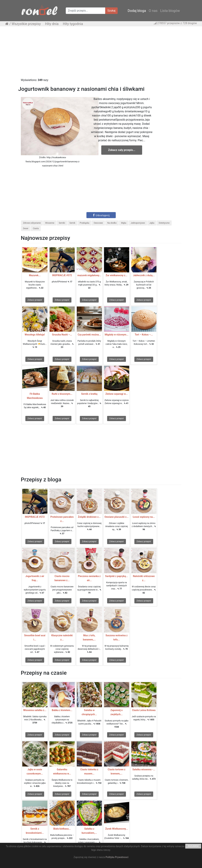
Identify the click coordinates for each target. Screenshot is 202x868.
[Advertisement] (101, 54)
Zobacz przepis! (35, 300)
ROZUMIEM (193, 846)
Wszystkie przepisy (26, 24)
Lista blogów (170, 11)
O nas (153, 11)
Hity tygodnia (73, 24)
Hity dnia (52, 24)
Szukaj (112, 11)
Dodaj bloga (137, 11)
